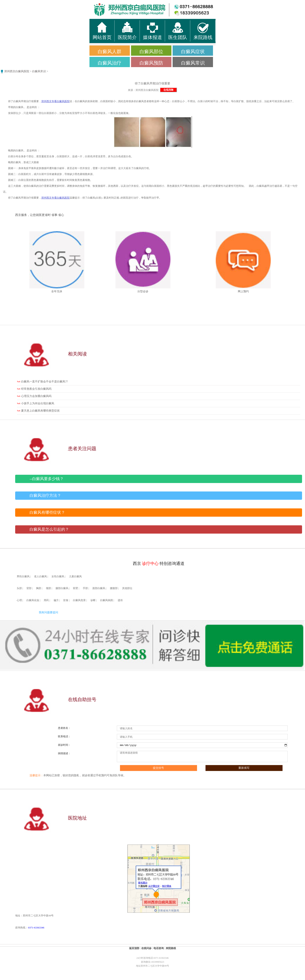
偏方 (56, 600)
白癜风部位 (151, 52)
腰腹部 (114, 588)
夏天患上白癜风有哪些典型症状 (40, 411)
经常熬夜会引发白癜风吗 (36, 389)
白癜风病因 (106, 600)
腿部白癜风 (62, 588)
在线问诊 (146, 948)
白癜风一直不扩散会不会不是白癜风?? (44, 382)
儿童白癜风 (75, 577)
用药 (46, 600)
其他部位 (127, 588)
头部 (19, 588)
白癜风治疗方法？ (45, 496)
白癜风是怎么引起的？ (49, 529)
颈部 (48, 588)
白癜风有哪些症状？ (47, 512)
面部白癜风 (99, 588)
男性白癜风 (23, 577)
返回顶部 (134, 948)
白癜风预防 (151, 63)
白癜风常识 (193, 63)
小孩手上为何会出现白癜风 (38, 403)
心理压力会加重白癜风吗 (36, 396)
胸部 (39, 588)
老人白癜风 (40, 577)
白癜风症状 (193, 52)
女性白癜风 (58, 577)
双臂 (75, 588)
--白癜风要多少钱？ (47, 479)
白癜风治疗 (110, 63)
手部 (85, 588)
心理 (19, 600)
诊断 (93, 600)
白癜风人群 (110, 52)
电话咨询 (159, 948)
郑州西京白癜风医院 (17, 71)
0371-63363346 (36, 928)
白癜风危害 (79, 600)
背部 (29, 588)
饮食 (66, 600)
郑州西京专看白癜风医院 (55, 101)
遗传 (120, 600)
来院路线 (171, 948)
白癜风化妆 (33, 600)
